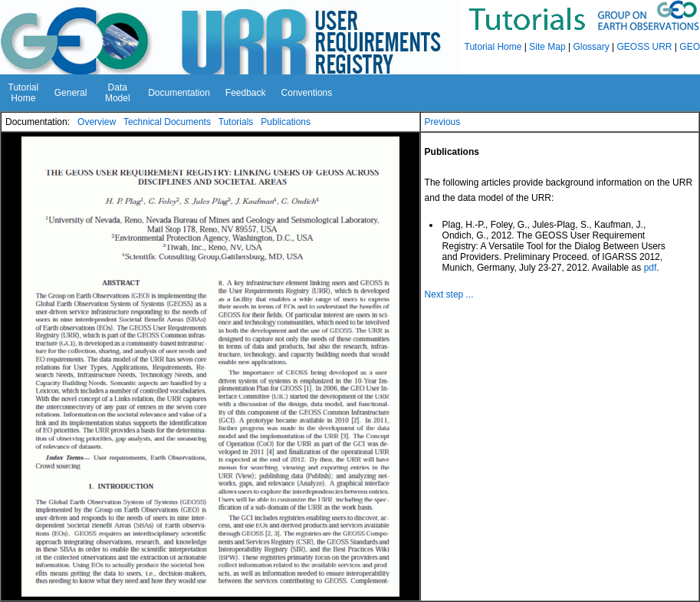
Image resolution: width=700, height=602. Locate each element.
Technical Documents (167, 122)
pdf (651, 268)
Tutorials (236, 122)
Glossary (591, 47)
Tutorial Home (493, 47)
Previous (443, 122)
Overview (97, 122)
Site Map (547, 47)
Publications (286, 122)
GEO (690, 47)
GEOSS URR (645, 47)
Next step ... (449, 294)
